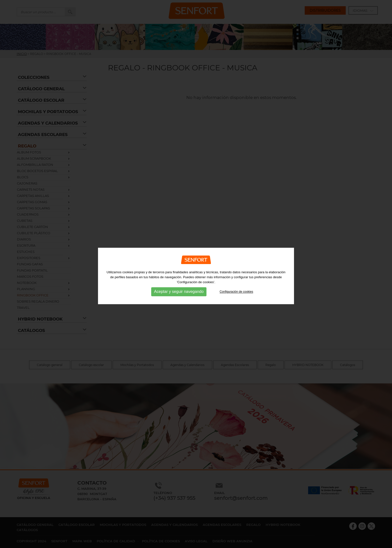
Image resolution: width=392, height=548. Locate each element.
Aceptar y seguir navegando (179, 294)
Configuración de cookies (236, 294)
